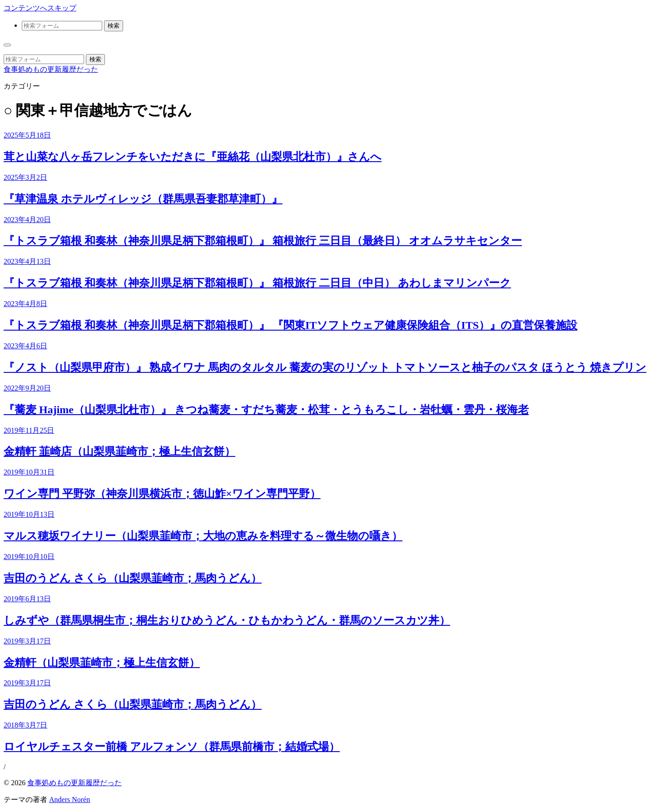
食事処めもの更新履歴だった (51, 69)
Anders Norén (69, 800)
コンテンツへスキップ (40, 8)
